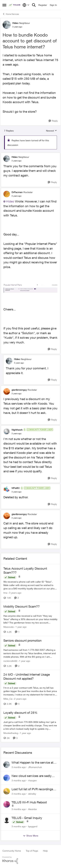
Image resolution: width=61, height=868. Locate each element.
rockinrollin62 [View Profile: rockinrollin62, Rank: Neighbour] (10, 661)
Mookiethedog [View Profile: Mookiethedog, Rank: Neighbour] (11, 733)
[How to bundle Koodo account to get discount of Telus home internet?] (17, 161)
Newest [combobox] (51, 131)
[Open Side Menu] (4, 5)
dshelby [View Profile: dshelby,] (32, 794)
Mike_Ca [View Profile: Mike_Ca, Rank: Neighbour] (8, 699)
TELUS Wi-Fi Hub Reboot (29, 802)
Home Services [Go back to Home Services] (11, 14)
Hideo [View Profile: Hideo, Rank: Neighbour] (15, 23)
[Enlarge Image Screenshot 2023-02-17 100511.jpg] (30, 288)
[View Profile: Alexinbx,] (7, 804)
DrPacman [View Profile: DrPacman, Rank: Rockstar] (17, 192)
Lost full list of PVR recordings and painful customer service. (32, 789)
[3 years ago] (15, 593)
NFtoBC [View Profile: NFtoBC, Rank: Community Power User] (16, 488)
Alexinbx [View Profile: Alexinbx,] (32, 809)
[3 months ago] (19, 767)
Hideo (10, 201)
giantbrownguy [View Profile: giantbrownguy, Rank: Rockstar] (19, 390)
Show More (31, 836)
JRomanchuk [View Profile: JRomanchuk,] (35, 767)
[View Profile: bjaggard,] (7, 820)
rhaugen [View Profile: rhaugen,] (32, 780)
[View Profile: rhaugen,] (7, 778)
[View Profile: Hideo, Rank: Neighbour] (7, 25)
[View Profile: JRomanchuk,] (7, 765)
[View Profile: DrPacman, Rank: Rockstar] (7, 194)
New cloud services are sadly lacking (32, 776)
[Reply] (53, 121)
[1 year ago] (20, 627)
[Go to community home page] (15, 5)
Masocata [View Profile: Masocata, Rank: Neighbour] (9, 627)
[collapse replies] (30, 154)
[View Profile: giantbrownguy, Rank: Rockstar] (7, 391)
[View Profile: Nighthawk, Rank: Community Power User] (7, 431)
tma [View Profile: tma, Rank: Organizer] (5, 593)
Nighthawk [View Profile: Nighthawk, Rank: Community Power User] (17, 430)
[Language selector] (26, 5)
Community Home (12, 851)
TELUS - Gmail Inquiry (27, 818)
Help (45, 851)
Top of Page (32, 851)
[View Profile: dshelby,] (7, 791)
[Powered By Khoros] (30, 860)
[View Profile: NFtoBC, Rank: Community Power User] (7, 490)
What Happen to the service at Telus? (32, 763)
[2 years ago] (20, 699)
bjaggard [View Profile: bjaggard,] (33, 826)
